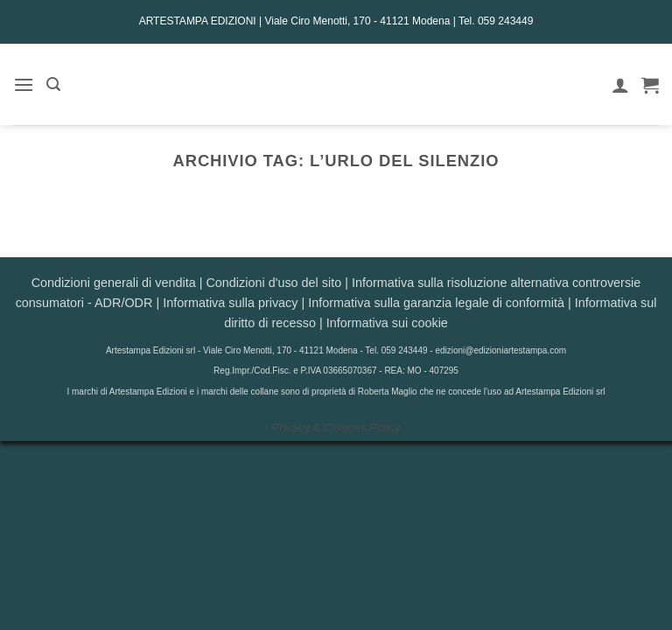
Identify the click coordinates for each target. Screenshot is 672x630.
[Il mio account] (620, 85)
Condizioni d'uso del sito (273, 283)
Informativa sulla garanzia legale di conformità (436, 303)
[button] (24, 84)
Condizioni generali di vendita (114, 283)
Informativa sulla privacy (230, 303)
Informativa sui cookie (387, 323)
